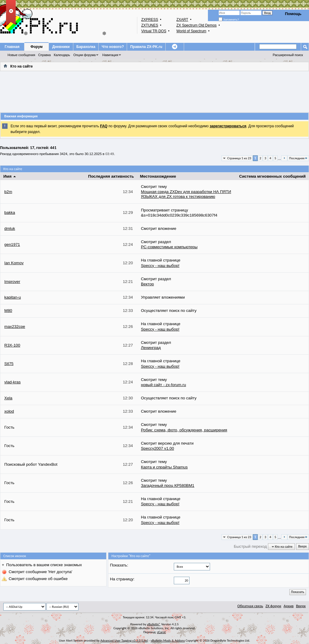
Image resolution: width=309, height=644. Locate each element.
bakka (10, 213)
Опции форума (84, 55)
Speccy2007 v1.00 (158, 448)
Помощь (293, 14)
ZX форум (273, 606)
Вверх (302, 547)
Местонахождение (158, 176)
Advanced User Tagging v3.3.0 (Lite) (124, 641)
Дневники (61, 47)
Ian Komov (14, 263)
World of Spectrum (191, 31)
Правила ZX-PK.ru (146, 47)
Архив (289, 606)
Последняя (298, 158)
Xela (8, 398)
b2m (8, 192)
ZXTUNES (150, 25)
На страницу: (122, 579)
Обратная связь (250, 606)
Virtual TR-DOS (154, 31)
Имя (10, 176)
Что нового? (113, 47)
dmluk (10, 228)
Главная (12, 47)
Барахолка (86, 47)
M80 (8, 311)
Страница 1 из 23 (239, 158)
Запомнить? (229, 20)
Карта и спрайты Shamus (164, 467)
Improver (12, 282)
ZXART (182, 20)
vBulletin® (154, 624)
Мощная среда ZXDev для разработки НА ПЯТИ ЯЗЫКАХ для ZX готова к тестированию (186, 194)
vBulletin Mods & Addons (168, 641)
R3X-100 (12, 345)
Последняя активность (111, 176)
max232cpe (15, 327)
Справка (44, 55)
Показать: (119, 565)
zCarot (162, 632)
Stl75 (9, 364)
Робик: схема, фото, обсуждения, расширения (184, 430)
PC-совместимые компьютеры (169, 247)
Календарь (62, 55)
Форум (37, 47)
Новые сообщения (21, 55)
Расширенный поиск (288, 55)
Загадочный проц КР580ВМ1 (168, 485)
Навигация (110, 55)
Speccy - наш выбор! (160, 266)
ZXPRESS (150, 20)
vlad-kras (12, 382)
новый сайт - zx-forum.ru (163, 385)
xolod (9, 411)
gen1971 (12, 244)
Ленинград (151, 348)
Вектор (147, 284)
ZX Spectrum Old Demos (196, 25)
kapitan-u (13, 297)
